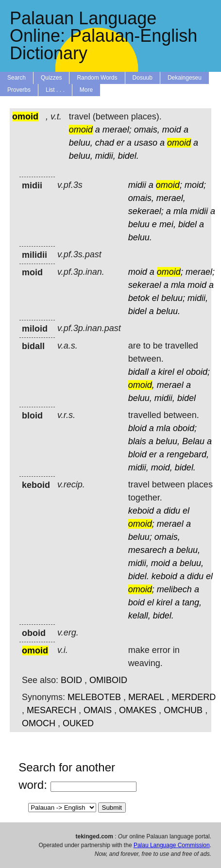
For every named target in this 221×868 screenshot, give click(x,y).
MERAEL (146, 697)
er (120, 143)
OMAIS (98, 710)
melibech (174, 589)
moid (172, 130)
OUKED (78, 723)
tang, (192, 602)
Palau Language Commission (172, 845)
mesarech (147, 550)
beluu (139, 224)
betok (139, 298)
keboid (141, 511)
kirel (166, 372)
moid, (162, 467)
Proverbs (19, 90)
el (155, 298)
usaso (146, 143)
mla (180, 211)
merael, (171, 198)
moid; (195, 185)
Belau (193, 441)
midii (137, 185)
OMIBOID (108, 680)
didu (172, 511)
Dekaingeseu (185, 78)
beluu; (173, 298)
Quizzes (51, 78)
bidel (187, 224)
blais (137, 441)
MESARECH (51, 710)
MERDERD (194, 697)
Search (17, 78)
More (86, 90)
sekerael (145, 285)
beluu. (140, 237)
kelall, (139, 616)
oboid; (198, 372)
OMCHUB (183, 710)
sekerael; (146, 211)
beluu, (81, 143)
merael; (117, 130)
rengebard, (188, 454)
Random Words (97, 78)
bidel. (128, 156)
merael (170, 385)
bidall (138, 372)
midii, (105, 156)
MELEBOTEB (94, 697)
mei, (168, 224)
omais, (147, 130)
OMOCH (39, 723)
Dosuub (143, 78)
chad (105, 143)
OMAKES (138, 710)
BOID (71, 680)
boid (136, 602)
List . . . (55, 90)
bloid (137, 428)
